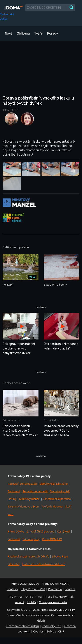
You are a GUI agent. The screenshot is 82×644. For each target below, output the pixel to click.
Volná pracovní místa (53, 602)
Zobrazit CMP (55, 631)
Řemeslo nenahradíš (35, 491)
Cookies (38, 631)
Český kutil (64, 532)
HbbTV (32, 602)
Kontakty (12, 589)
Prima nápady (31, 539)
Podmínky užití (51, 626)
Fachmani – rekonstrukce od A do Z (44, 564)
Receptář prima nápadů (22, 484)
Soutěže (70, 589)
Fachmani (14, 491)
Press (48, 597)
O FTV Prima (33, 597)
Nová (9, 33)
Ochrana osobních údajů (23, 626)
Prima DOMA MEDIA (55, 584)
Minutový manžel (30, 499)
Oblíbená (23, 33)
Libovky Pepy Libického (54, 484)
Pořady (52, 33)
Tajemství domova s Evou (23, 507)
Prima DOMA (16, 532)
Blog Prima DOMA (33, 589)
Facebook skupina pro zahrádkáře (29, 557)
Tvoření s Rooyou (52, 507)
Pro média (55, 589)
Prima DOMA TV (52, 539)
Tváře (38, 33)
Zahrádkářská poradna (57, 499)
